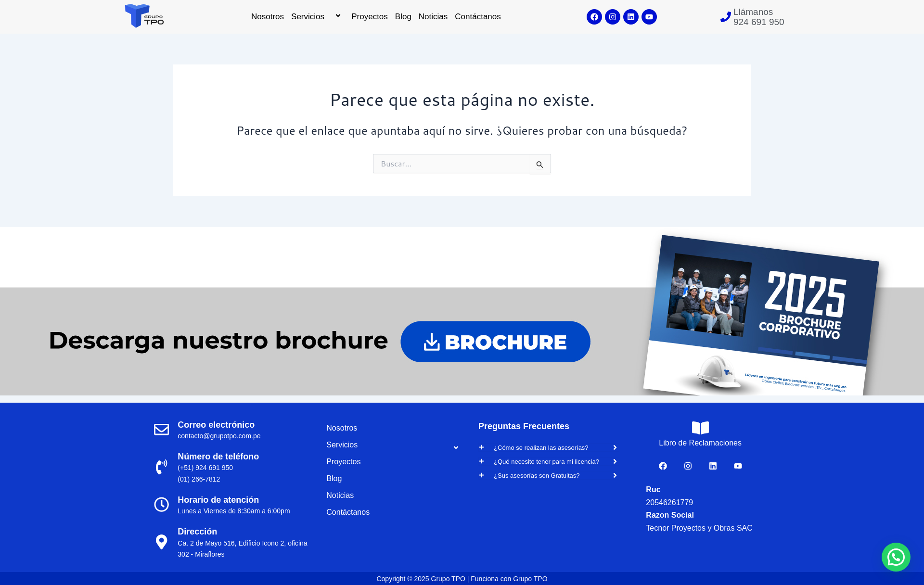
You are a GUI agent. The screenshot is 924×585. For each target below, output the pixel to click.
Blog (403, 17)
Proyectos (370, 17)
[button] (896, 557)
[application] (328, 17)
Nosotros (268, 17)
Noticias (433, 17)
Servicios (318, 17)
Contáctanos (478, 17)
